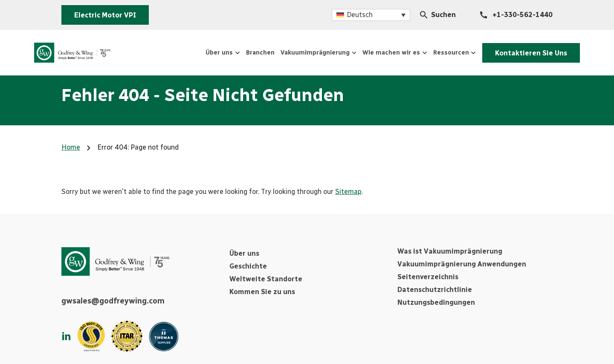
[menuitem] (371, 15)
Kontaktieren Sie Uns (525, 52)
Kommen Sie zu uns (262, 292)
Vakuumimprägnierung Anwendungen (462, 264)
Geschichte (248, 266)
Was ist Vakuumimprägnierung (450, 251)
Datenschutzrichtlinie (435, 290)
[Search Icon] (424, 15)
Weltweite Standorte (266, 279)
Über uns (244, 253)
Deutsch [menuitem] (360, 15)
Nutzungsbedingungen (436, 302)
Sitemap (348, 192)
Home (71, 147)
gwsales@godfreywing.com (113, 301)
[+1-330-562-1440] (516, 15)
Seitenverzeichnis (428, 277)
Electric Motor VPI (105, 15)
